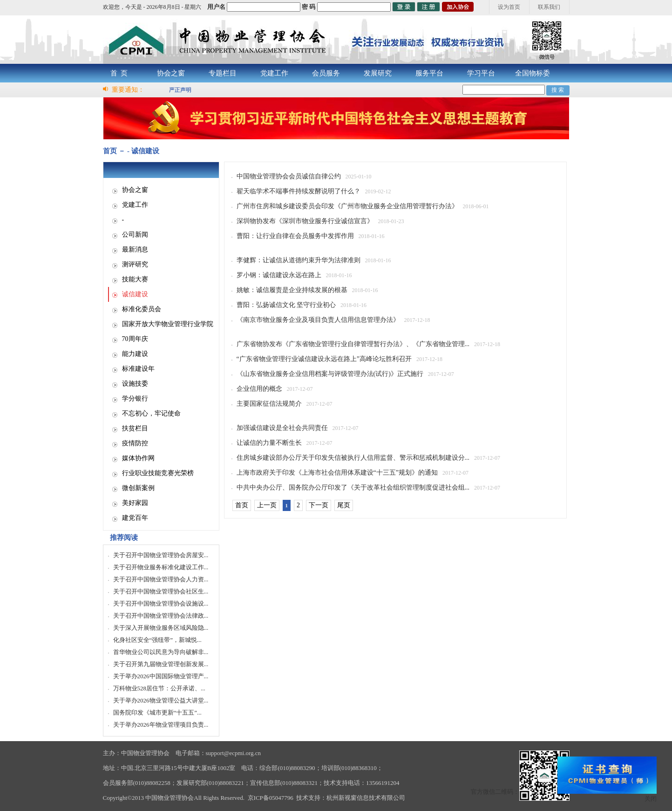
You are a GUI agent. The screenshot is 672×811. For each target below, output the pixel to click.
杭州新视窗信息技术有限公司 (366, 798)
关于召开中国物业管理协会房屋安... (161, 555)
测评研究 (135, 264)
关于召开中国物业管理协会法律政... (161, 616)
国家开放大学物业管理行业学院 (168, 324)
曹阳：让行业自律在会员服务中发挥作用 (295, 236)
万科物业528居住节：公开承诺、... (159, 688)
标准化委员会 (142, 309)
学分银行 (135, 399)
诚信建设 (135, 294)
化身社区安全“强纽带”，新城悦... (157, 640)
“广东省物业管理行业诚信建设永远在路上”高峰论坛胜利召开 (324, 359)
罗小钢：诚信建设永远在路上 (279, 275)
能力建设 (135, 354)
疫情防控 (135, 443)
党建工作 (274, 73)
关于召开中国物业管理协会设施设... (161, 603)
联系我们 (549, 7)
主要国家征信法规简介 (269, 404)
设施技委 (135, 384)
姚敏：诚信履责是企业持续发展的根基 (292, 290)
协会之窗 (171, 73)
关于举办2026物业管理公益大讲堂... (161, 700)
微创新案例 (138, 488)
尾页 (344, 505)
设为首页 (509, 7)
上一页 (267, 505)
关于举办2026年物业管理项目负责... (161, 725)
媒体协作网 (138, 458)
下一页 (319, 505)
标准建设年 (138, 369)
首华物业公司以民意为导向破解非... (161, 652)
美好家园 (135, 503)
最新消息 (135, 249)
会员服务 (326, 73)
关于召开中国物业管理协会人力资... (161, 579)
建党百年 (135, 518)
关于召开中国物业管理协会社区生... (161, 591)
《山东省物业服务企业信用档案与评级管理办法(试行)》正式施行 (330, 374)
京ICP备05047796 (271, 798)
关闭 (651, 799)
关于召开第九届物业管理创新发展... (161, 664)
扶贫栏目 (135, 428)
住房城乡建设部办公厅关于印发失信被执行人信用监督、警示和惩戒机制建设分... (353, 458)
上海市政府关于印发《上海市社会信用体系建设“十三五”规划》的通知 (337, 473)
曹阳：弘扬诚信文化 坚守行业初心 (286, 305)
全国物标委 (533, 73)
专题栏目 (223, 73)
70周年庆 (135, 339)
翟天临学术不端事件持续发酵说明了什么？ (299, 191)
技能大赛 (135, 279)
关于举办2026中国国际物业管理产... (161, 676)
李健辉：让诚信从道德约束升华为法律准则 (299, 260)
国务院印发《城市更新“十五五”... (157, 712)
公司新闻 (135, 235)
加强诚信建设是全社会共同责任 (282, 428)
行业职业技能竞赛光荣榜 (158, 473)
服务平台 (429, 73)
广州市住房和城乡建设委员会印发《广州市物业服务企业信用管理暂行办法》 (347, 206)
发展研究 (378, 73)
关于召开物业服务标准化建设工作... (161, 567)
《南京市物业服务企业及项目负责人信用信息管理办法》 (318, 320)
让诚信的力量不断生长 (269, 443)
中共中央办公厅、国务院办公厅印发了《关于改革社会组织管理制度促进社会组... (353, 487)
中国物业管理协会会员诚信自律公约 (289, 176)
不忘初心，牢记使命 (151, 413)
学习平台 (481, 73)
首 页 (119, 73)
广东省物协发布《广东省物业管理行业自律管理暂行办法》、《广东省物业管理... (353, 344)
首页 (242, 505)
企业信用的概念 (259, 389)
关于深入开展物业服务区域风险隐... (161, 628)
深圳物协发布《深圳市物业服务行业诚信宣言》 (305, 221)
